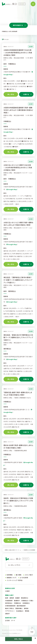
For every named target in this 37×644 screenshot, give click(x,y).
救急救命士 (25, 598)
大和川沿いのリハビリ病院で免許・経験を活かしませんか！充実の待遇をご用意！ (18, 225)
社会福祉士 (20, 611)
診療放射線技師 (10, 606)
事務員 (27, 611)
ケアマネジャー (10, 611)
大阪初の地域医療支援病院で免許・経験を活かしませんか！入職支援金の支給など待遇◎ (18, 111)
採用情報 (10, 575)
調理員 (26, 608)
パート (13, 620)
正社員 (7, 620)
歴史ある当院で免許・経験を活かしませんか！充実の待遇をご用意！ (18, 448)
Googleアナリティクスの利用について (11, 633)
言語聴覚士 (26, 603)
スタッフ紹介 (29, 575)
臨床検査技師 (21, 606)
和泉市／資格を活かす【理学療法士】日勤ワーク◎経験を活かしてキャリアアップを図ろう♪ (18, 502)
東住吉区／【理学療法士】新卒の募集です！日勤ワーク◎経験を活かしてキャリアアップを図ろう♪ (18, 281)
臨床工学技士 (10, 608)
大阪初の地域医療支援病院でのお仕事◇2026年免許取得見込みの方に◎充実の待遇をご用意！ (18, 53)
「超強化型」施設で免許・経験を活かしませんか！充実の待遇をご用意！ (18, 395)
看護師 (17, 598)
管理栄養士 (19, 608)
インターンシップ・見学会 (15, 580)
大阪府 (7, 591)
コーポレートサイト (14, 565)
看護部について (11, 578)
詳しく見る (11, 94)
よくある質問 (24, 578)
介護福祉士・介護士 (27, 601)
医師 (7, 598)
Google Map (12, 191)
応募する (26, 94)
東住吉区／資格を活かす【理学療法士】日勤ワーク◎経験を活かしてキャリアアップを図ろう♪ (18, 339)
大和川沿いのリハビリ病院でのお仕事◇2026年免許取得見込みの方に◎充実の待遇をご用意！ (18, 169)
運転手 (7, 614)
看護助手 (17, 601)
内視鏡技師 (9, 601)
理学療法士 (9, 603)
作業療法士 (18, 603)
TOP (32, 632)
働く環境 (19, 575)
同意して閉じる (19, 639)
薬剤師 (12, 598)
